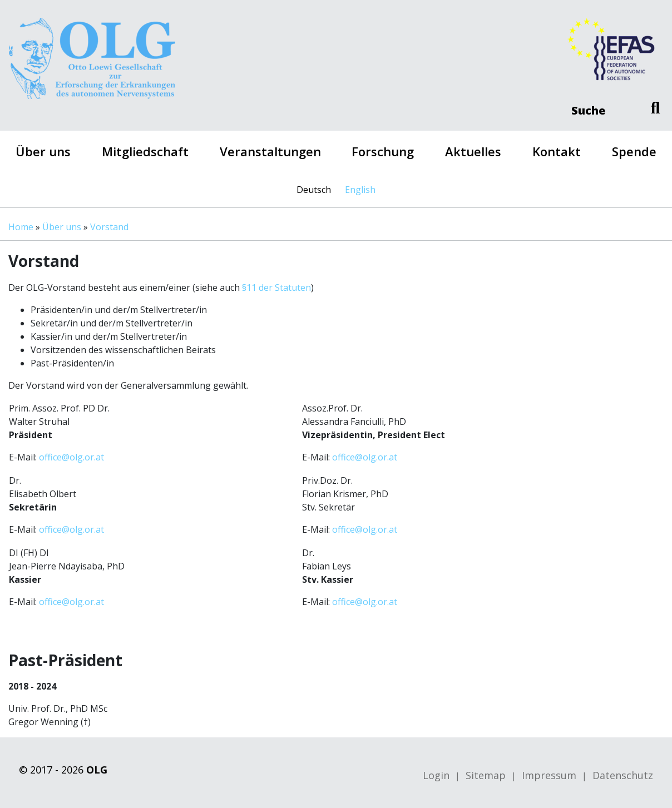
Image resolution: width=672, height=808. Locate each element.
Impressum (549, 775)
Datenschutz (623, 775)
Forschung (383, 151)
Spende (634, 151)
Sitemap (486, 775)
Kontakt (557, 151)
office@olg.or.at (71, 457)
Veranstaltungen (270, 151)
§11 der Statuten (276, 287)
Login (436, 775)
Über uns (43, 151)
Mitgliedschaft (145, 151)
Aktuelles (473, 151)
